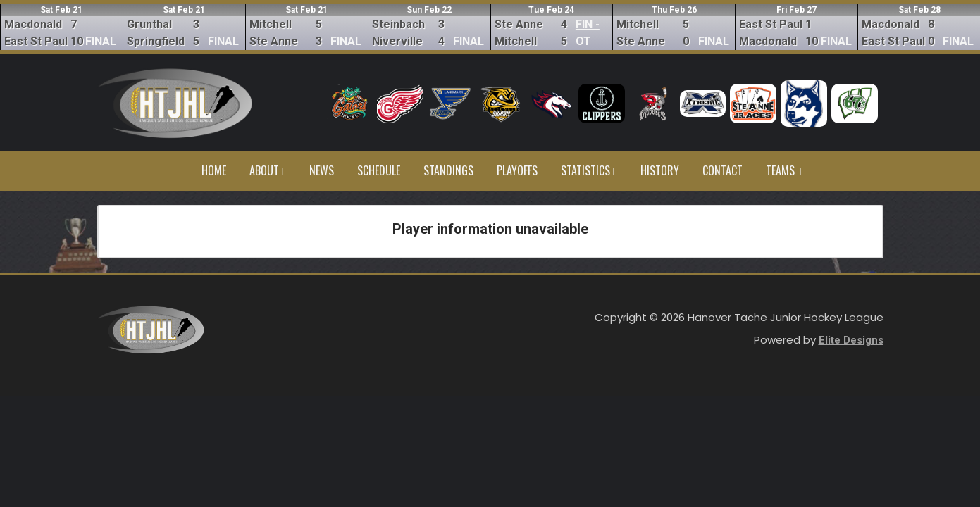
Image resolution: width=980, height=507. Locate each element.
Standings (448, 170)
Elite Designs (851, 340)
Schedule (379, 170)
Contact (722, 170)
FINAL (101, 41)
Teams (784, 170)
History (660, 170)
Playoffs (517, 170)
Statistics (589, 170)
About (268, 170)
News (322, 170)
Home (214, 170)
